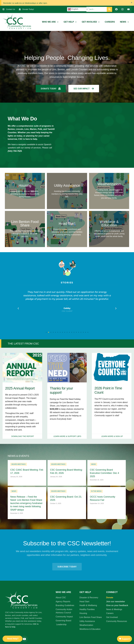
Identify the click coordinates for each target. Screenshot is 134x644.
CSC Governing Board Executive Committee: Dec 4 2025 (105, 473)
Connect (112, 592)
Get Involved (91, 22)
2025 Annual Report (20, 388)
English (73, 9)
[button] (18, 308)
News (124, 22)
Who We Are (50, 22)
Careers (110, 22)
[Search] (109, 9)
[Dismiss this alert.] (132, 3)
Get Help (70, 22)
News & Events (18, 456)
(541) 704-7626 (15, 151)
